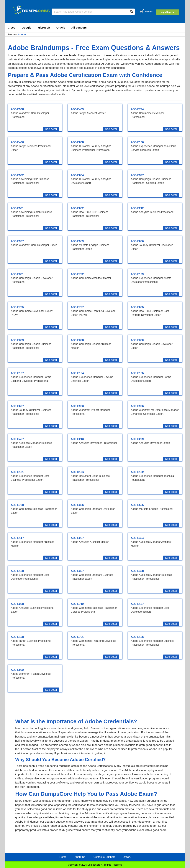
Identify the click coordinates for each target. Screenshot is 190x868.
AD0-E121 (17, 472)
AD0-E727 (77, 307)
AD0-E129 (137, 274)
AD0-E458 (137, 571)
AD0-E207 (77, 538)
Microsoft (44, 28)
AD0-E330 (137, 340)
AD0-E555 (137, 505)
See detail (51, 129)
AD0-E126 (137, 637)
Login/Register (168, 12)
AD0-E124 (77, 373)
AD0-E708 (17, 505)
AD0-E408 (17, 637)
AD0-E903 (77, 406)
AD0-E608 (77, 142)
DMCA (127, 857)
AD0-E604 (77, 175)
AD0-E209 (137, 439)
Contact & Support (104, 857)
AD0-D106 (77, 472)
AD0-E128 (17, 571)
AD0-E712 (77, 604)
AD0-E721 (77, 637)
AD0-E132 (137, 472)
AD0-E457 (17, 439)
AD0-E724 (137, 109)
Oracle (61, 28)
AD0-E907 (17, 241)
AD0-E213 (77, 439)
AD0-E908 (17, 109)
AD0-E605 (137, 307)
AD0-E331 (17, 274)
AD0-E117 (17, 538)
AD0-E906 (137, 406)
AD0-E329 (17, 340)
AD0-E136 (137, 142)
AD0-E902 (17, 670)
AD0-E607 (17, 406)
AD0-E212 (137, 208)
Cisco (12, 28)
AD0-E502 (17, 175)
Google (27, 28)
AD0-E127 (17, 373)
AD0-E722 (77, 274)
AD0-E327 (137, 175)
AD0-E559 (77, 241)
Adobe (22, 34)
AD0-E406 (17, 142)
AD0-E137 (137, 604)
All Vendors (79, 28)
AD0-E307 (77, 571)
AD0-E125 (137, 373)
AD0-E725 (17, 307)
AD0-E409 (77, 109)
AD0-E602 (77, 208)
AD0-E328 (77, 340)
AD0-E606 (137, 241)
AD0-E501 (17, 208)
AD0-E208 (17, 604)
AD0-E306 (77, 505)
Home (12, 34)
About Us (80, 857)
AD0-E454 (137, 538)
